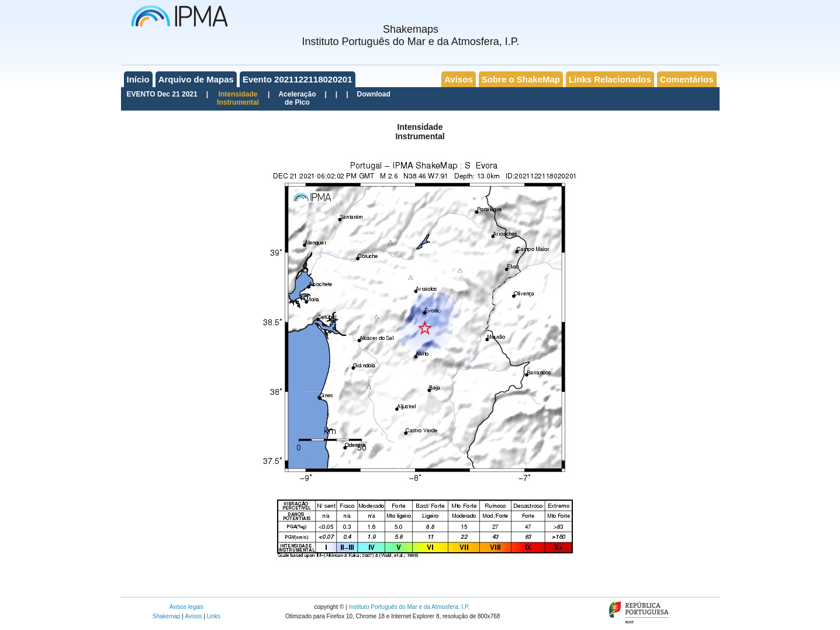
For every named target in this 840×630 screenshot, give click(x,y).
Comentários (687, 79)
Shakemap (167, 616)
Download (374, 94)
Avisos (459, 79)
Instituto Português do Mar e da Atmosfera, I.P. (409, 607)
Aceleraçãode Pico (297, 98)
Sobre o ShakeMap (521, 79)
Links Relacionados (610, 79)
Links (214, 616)
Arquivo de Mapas (196, 79)
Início (138, 79)
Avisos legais (186, 607)
